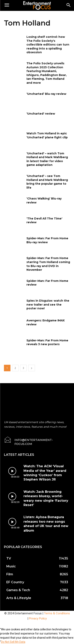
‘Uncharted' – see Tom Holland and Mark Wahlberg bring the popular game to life (47, 182)
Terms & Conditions (57, 613)
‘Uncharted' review (41, 114)
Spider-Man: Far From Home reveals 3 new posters (47, 342)
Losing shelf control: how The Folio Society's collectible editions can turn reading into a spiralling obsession (48, 45)
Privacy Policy (38, 618)
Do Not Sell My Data (13, 642)
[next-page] (32, 368)
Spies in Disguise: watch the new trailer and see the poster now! (48, 304)
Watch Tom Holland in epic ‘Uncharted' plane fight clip (47, 135)
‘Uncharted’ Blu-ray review (46, 94)
